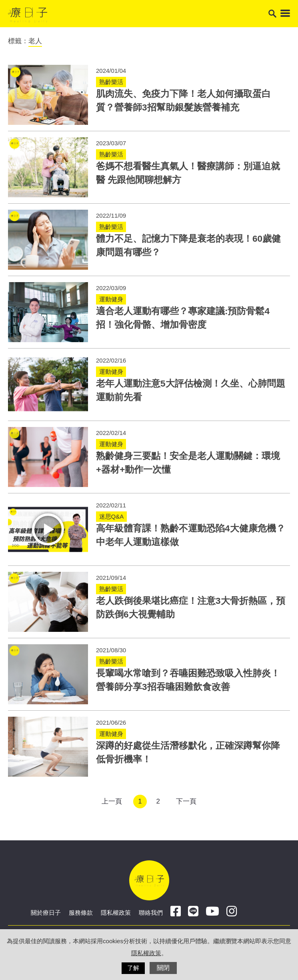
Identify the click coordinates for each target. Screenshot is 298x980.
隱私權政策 (116, 913)
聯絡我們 (151, 913)
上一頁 (112, 801)
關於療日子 (46, 913)
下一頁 (186, 801)
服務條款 (81, 913)
